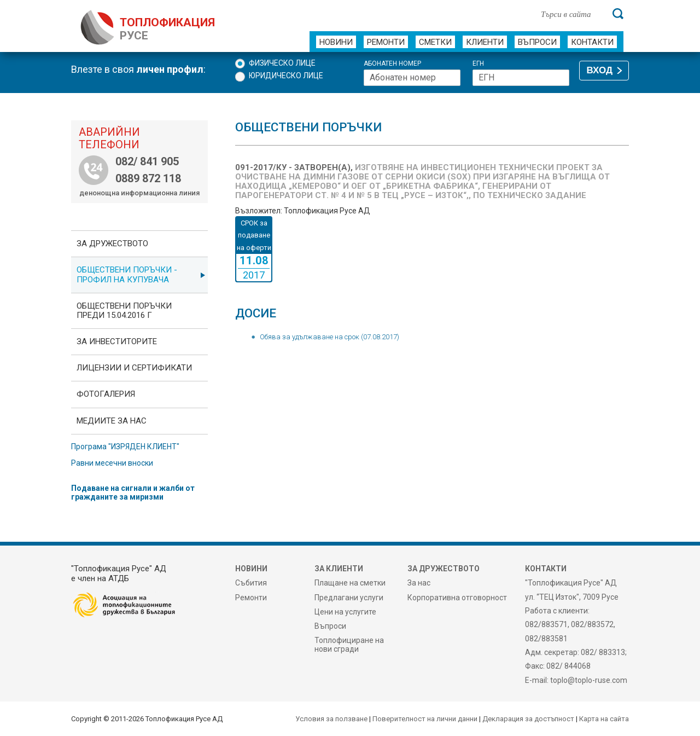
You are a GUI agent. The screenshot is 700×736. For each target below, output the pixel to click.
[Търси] (618, 14)
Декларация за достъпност (528, 719)
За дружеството (112, 244)
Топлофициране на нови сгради (349, 645)
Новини (336, 42)
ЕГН (478, 64)
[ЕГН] (521, 78)
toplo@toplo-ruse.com (589, 680)
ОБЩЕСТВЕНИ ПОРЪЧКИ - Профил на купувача (127, 274)
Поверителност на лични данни (425, 719)
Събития (251, 583)
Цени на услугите (345, 612)
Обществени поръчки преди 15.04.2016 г (124, 311)
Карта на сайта (604, 719)
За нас (419, 583)
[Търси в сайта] (571, 14)
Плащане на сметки (350, 583)
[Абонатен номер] (412, 78)
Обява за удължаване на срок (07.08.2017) (329, 337)
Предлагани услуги (349, 598)
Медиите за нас (112, 421)
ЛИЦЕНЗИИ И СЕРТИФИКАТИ (134, 368)
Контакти (592, 42)
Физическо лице (282, 63)
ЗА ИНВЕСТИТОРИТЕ (117, 341)
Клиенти (485, 42)
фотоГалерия (106, 394)
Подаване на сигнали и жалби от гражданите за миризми (133, 492)
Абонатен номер (392, 64)
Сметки (435, 42)
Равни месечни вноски (112, 463)
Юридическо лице (286, 76)
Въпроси (537, 42)
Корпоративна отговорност (457, 598)
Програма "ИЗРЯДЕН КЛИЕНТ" (125, 447)
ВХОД (600, 70)
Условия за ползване (331, 719)
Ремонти (386, 42)
